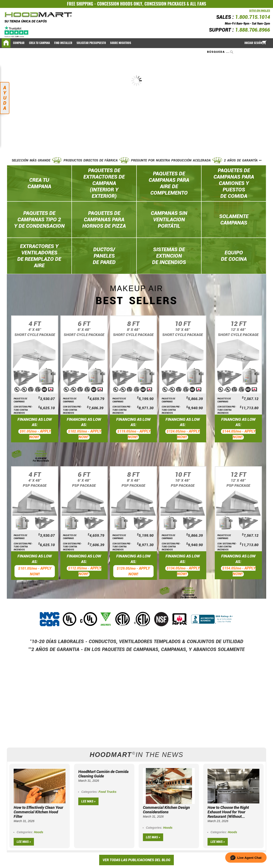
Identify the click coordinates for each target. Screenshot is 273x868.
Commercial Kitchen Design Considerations (166, 810)
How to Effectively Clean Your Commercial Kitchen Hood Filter (38, 812)
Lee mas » (24, 842)
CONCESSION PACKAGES (165, 4)
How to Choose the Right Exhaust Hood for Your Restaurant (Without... (228, 812)
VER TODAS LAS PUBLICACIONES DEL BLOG (136, 860)
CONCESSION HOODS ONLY (120, 4)
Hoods (39, 832)
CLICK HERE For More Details (41, 460)
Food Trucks (107, 792)
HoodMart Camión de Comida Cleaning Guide (103, 774)
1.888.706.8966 (253, 30)
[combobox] (221, 52)
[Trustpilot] (17, 32)
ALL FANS (198, 4)
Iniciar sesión (253, 43)
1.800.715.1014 (253, 17)
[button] (246, 858)
